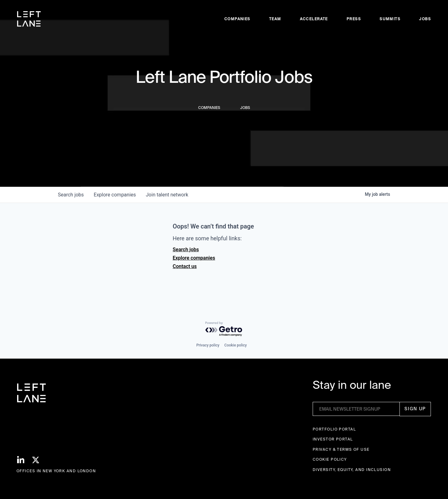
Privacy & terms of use (341, 449)
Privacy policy (208, 345)
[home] (29, 19)
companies (115, 195)
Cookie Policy (330, 459)
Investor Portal (333, 439)
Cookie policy (236, 345)
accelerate (314, 19)
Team (275, 19)
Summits (390, 19)
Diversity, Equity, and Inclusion (352, 470)
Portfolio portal (334, 429)
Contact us (185, 266)
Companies (237, 19)
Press (354, 19)
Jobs (425, 19)
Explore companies (194, 258)
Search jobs (186, 249)
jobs (71, 195)
